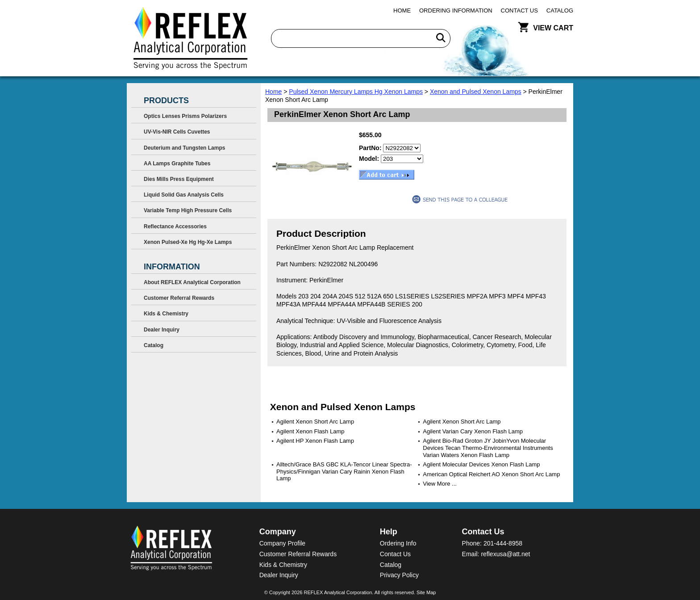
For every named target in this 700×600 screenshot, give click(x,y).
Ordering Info (398, 543)
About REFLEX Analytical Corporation (192, 282)
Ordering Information (456, 10)
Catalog (560, 10)
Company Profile (283, 543)
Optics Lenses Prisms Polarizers (185, 116)
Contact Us (519, 10)
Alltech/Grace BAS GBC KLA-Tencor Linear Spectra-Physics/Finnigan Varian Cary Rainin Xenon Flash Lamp (344, 471)
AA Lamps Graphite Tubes (177, 164)
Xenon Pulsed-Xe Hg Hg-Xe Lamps (188, 242)
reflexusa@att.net (505, 554)
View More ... (440, 484)
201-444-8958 (503, 543)
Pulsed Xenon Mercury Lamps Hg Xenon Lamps (356, 92)
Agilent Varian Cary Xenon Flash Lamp (473, 431)
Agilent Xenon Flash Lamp (310, 431)
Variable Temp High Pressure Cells (188, 210)
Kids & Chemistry (166, 314)
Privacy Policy (399, 575)
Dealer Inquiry (162, 330)
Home (402, 10)
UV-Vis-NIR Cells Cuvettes (177, 132)
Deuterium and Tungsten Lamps (184, 148)
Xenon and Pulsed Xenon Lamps (476, 92)
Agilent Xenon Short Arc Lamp (315, 422)
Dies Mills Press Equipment (179, 179)
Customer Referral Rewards (179, 298)
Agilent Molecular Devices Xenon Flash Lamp (481, 464)
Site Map (426, 592)
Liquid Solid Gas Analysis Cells (184, 195)
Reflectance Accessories (175, 227)
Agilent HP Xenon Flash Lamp (315, 441)
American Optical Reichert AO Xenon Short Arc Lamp (491, 474)
